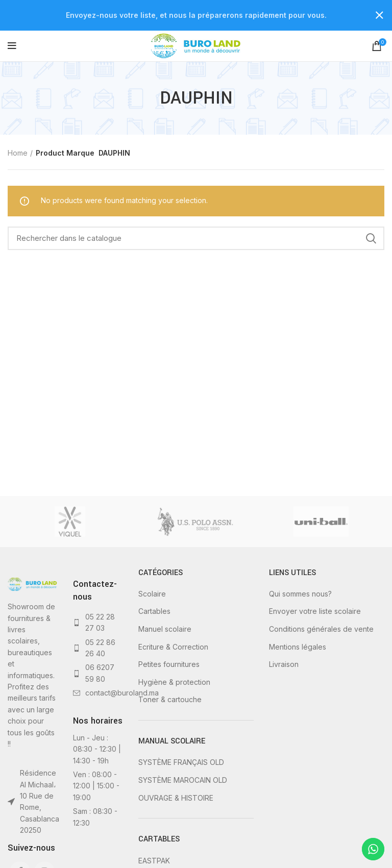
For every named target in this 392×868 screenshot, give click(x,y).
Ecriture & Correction (173, 645)
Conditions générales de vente (321, 628)
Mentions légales (298, 645)
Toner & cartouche (170, 698)
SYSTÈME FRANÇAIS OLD (181, 761)
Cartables (154, 610)
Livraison (284, 663)
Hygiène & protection (174, 680)
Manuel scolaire (165, 628)
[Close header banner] (379, 15)
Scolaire (152, 593)
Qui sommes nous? (300, 593)
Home (18, 152)
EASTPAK (154, 859)
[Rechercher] (196, 237)
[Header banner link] (181, 15)
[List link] (98, 622)
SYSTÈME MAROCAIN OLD (183, 779)
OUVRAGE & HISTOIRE (176, 796)
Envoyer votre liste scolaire (315, 610)
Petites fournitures (169, 663)
